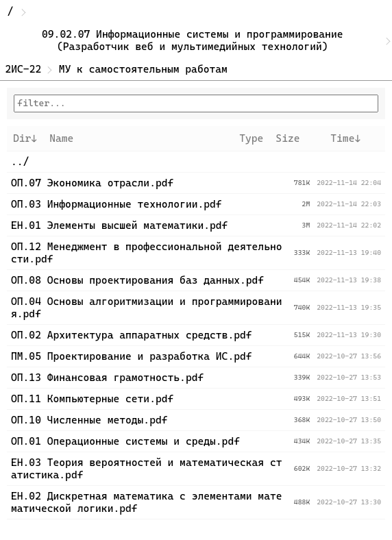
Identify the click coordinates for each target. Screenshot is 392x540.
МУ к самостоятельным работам (143, 69)
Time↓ (345, 138)
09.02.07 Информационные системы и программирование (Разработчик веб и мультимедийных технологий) (195, 40)
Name (61, 138)
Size (287, 138)
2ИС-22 (24, 69)
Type (251, 138)
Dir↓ (25, 138)
